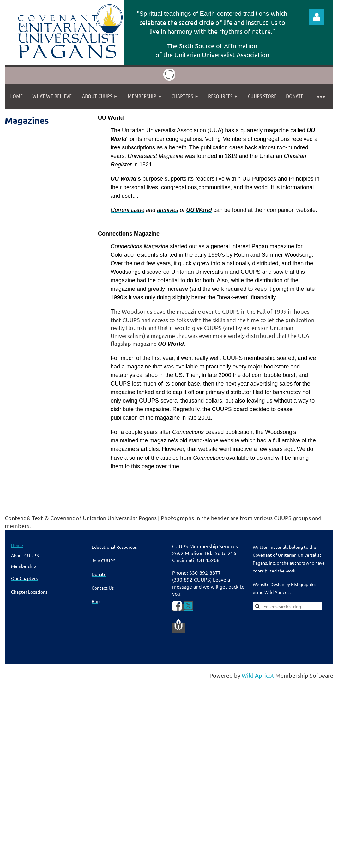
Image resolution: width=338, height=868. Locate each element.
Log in (317, 17)
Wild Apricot (258, 675)
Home (17, 545)
